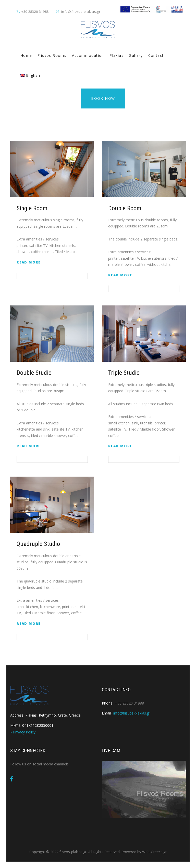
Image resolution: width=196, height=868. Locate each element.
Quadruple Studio (38, 544)
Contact (156, 55)
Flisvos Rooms (52, 55)
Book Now (103, 98)
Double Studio (34, 373)
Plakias (117, 55)
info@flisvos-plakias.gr (81, 12)
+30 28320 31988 (35, 12)
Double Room (125, 208)
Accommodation (88, 55)
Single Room (32, 208)
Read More (29, 262)
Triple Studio (124, 373)
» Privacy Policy (23, 732)
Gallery (136, 55)
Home (26, 55)
